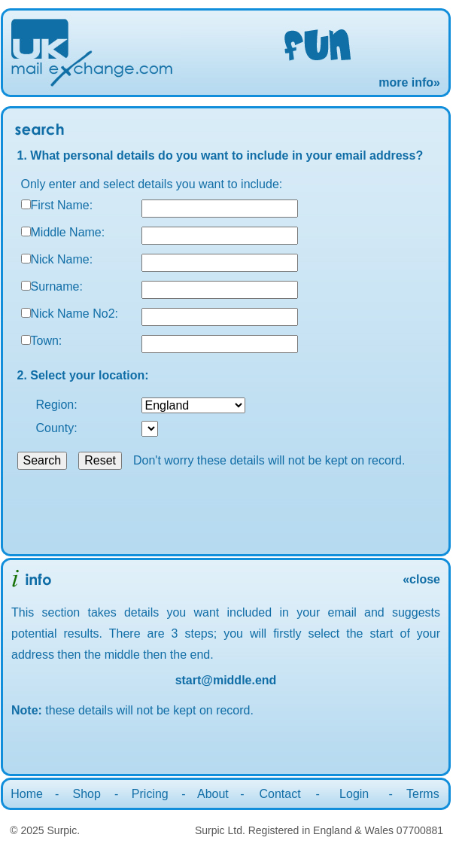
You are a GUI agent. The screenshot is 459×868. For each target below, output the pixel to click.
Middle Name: (68, 232)
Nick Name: (62, 259)
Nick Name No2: (74, 314)
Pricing (150, 794)
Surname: (57, 286)
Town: (47, 341)
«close (421, 579)
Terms (423, 794)
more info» (409, 82)
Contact (280, 794)
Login (354, 794)
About (213, 794)
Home (27, 794)
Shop (86, 794)
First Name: (62, 205)
